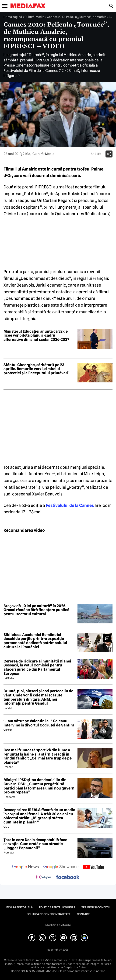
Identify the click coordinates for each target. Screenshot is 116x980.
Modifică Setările (58, 925)
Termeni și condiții (96, 907)
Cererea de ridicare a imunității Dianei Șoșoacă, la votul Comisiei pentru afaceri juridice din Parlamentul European (37, 667)
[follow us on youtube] (93, 867)
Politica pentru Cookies (57, 907)
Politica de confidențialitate (49, 914)
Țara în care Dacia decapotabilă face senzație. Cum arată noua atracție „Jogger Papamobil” (35, 844)
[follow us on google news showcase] (61, 867)
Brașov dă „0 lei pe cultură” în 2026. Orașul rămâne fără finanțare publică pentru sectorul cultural (36, 610)
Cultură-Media (34, 17)
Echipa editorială (19, 907)
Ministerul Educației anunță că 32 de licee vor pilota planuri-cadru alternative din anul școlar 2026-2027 (36, 336)
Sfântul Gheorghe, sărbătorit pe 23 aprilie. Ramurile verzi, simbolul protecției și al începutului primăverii (37, 369)
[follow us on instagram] (44, 877)
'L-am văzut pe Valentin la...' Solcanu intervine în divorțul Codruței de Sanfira (39, 723)
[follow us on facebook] (68, 877)
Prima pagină (13, 17)
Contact (83, 914)
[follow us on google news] (25, 867)
